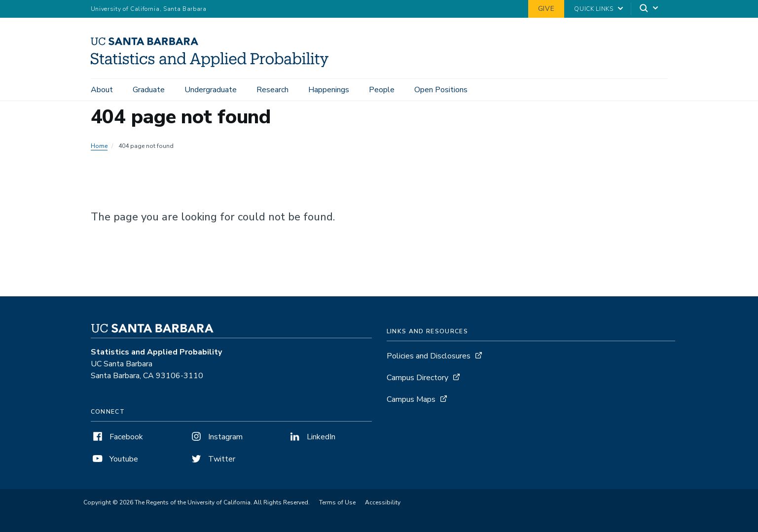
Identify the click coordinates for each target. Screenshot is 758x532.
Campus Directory (417, 378)
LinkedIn (312, 437)
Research (272, 90)
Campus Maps (411, 399)
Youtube (114, 459)
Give (546, 9)
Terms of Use (337, 502)
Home (99, 146)
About (102, 90)
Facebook (117, 437)
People (382, 90)
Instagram (216, 437)
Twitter (212, 459)
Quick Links (594, 9)
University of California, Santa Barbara (149, 9)
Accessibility (383, 502)
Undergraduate (211, 90)
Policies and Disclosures (429, 356)
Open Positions (441, 90)
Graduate (149, 90)
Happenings (329, 90)
